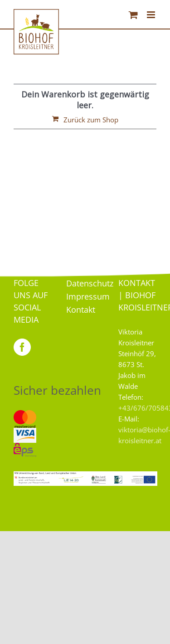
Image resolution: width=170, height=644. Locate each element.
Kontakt (81, 310)
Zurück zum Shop (91, 120)
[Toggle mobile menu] (152, 15)
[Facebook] (22, 347)
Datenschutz (90, 283)
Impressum (88, 296)
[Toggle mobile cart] (133, 15)
